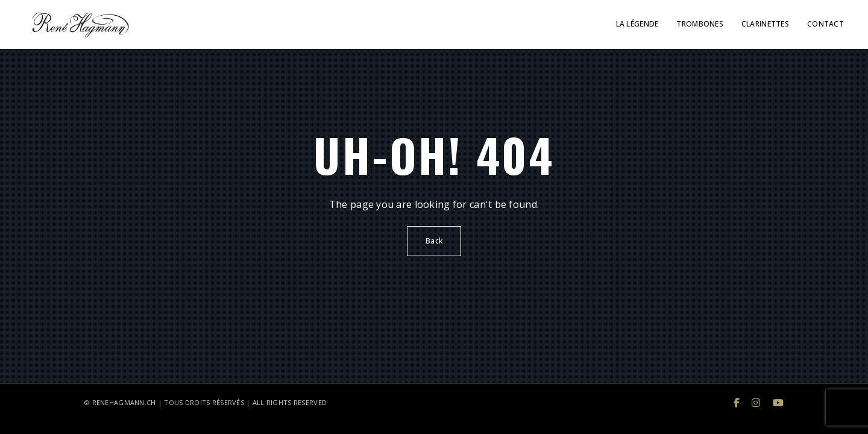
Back (434, 241)
